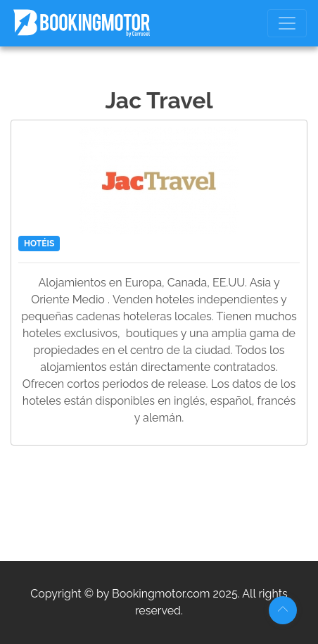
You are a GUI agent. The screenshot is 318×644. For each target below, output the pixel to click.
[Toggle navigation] (287, 23)
